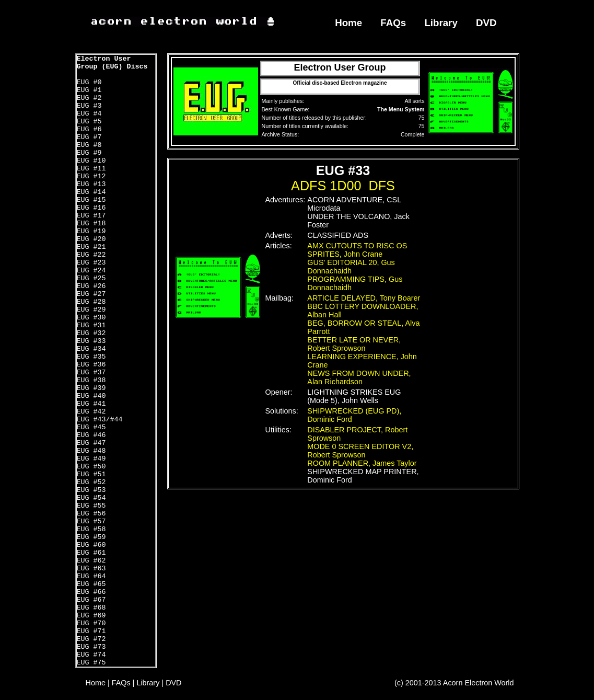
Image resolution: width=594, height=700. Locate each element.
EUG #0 (89, 82)
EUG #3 (89, 106)
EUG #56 (91, 514)
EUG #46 (91, 435)
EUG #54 (91, 498)
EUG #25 (91, 278)
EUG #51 (91, 474)
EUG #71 (91, 631)
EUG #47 (91, 443)
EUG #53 (91, 490)
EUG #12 (91, 176)
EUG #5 (89, 122)
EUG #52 (91, 482)
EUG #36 (91, 365)
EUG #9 (89, 153)
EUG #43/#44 (100, 420)
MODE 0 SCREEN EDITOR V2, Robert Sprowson (360, 451)
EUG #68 (91, 608)
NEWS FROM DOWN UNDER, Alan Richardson (359, 377)
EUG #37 (91, 372)
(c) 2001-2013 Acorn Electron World (454, 683)
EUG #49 (91, 459)
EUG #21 (91, 247)
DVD (486, 23)
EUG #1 (89, 90)
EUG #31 (91, 325)
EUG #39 (91, 388)
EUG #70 (91, 623)
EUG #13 (91, 184)
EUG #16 (91, 208)
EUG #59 (91, 537)
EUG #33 (91, 341)
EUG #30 (91, 318)
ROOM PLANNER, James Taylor (362, 463)
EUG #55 (91, 506)
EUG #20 (91, 239)
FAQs (393, 23)
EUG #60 (91, 545)
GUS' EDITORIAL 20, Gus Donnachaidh (351, 267)
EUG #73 (91, 647)
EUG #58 (91, 529)
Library (441, 23)
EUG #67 (91, 600)
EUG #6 (89, 129)
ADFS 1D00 (326, 186)
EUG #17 (91, 216)
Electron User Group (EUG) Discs (112, 63)
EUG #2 (89, 98)
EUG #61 (91, 553)
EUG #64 (91, 576)
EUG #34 (91, 349)
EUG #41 (91, 404)
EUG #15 (91, 200)
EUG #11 (91, 169)
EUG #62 (91, 561)
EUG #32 (91, 333)
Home (348, 23)
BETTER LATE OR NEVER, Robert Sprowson (354, 344)
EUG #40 (91, 396)
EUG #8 (89, 145)
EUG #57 (91, 521)
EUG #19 (91, 231)
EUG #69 (91, 616)
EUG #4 (89, 114)
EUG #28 (91, 302)
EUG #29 (91, 310)
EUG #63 (91, 569)
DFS (382, 186)
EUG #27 (91, 294)
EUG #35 (91, 357)
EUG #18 (91, 223)
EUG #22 (91, 255)
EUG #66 (91, 592)
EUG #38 (91, 380)
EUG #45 (91, 427)
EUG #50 (91, 467)
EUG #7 (89, 137)
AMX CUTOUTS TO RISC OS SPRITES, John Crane (357, 250)
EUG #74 (91, 655)
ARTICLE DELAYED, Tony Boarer (364, 298)
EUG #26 (91, 286)
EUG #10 (91, 161)
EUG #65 (91, 584)
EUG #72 (91, 639)
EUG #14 (91, 192)
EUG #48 (91, 451)
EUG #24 (91, 271)
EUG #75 (91, 663)
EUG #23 (91, 263)
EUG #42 (91, 412)
